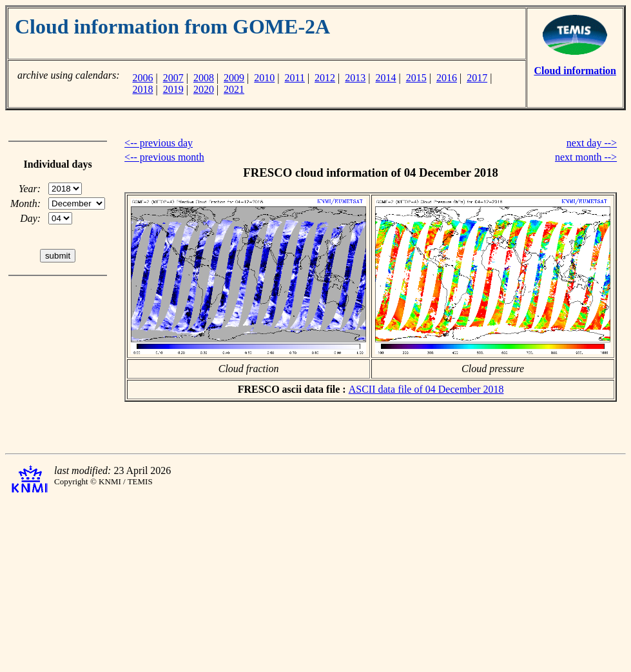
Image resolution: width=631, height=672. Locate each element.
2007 (173, 78)
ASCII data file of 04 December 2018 (426, 389)
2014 (386, 78)
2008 (204, 78)
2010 (264, 78)
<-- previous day (159, 143)
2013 (355, 78)
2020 (204, 89)
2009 (234, 78)
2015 (416, 78)
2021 (234, 89)
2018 (142, 89)
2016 (447, 78)
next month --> (586, 157)
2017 (477, 78)
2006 (142, 78)
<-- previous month (164, 157)
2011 (295, 78)
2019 (173, 89)
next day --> (592, 143)
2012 (325, 78)
